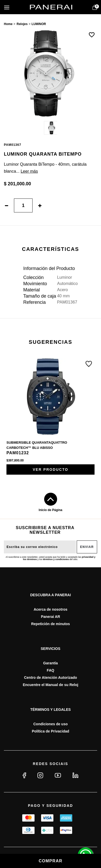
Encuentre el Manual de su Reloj (50, 685)
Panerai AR (50, 617)
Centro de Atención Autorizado (50, 678)
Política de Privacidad (50, 731)
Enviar (87, 547)
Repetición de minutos (50, 624)
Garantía (50, 663)
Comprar (51, 861)
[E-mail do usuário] (40, 547)
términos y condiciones (56, 559)
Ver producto (51, 469)
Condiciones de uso (50, 724)
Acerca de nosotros (50, 609)
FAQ (50, 670)
